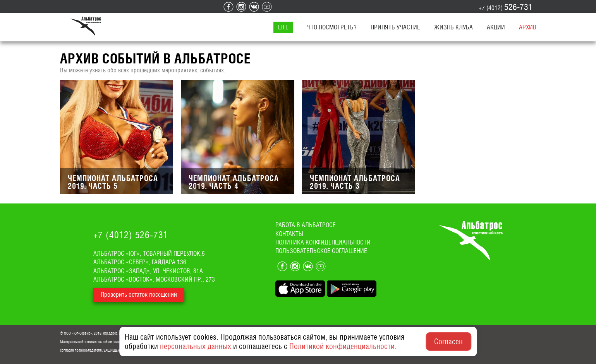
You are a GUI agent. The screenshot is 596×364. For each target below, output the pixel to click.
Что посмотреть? (332, 27)
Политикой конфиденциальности (342, 346)
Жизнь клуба (453, 27)
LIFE (283, 27)
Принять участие (395, 27)
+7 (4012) (506, 7)
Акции (496, 27)
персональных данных (196, 346)
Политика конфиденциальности (323, 242)
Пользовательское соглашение (321, 251)
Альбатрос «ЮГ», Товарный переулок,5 (149, 254)
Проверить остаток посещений (139, 295)
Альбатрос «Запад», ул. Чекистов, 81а (148, 271)
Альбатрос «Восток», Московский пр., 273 (154, 279)
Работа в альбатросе (306, 225)
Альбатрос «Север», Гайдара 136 (140, 262)
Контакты (289, 234)
